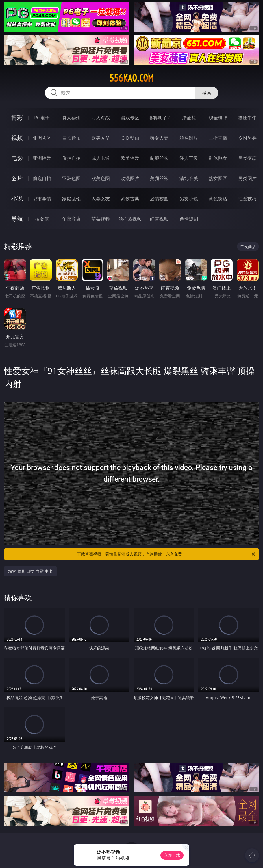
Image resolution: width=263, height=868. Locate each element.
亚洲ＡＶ (42, 138)
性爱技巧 (247, 199)
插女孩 (42, 219)
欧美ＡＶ (101, 138)
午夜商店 (71, 219)
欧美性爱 (130, 158)
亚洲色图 (71, 178)
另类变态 (247, 158)
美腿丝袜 (159, 178)
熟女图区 (218, 178)
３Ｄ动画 (130, 138)
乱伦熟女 (218, 158)
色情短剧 (189, 219)
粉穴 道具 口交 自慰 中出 (30, 571)
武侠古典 (130, 199)
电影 (17, 158)
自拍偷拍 (71, 138)
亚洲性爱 (42, 158)
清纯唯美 (189, 178)
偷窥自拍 (42, 178)
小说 (17, 198)
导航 (17, 219)
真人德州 (71, 118)
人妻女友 (101, 199)
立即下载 (172, 855)
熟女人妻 (159, 138)
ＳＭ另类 (247, 138)
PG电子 (42, 118)
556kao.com (131, 78)
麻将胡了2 (159, 118)
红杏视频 (159, 219)
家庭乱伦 (71, 199)
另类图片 (247, 178)
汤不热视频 (130, 219)
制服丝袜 (159, 158)
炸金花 (189, 118)
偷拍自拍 (71, 158)
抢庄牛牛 (247, 118)
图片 (17, 178)
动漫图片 (130, 178)
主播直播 (218, 138)
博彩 (17, 117)
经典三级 (189, 158)
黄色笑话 (218, 199)
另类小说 (189, 199)
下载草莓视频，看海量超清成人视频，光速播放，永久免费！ (166, 554)
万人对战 (101, 118)
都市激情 (42, 199)
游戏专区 (130, 118)
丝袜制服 (189, 138)
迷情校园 (159, 199)
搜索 (207, 93)
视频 (17, 138)
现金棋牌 (218, 118)
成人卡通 (101, 158)
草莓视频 (101, 219)
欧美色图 (101, 178)
